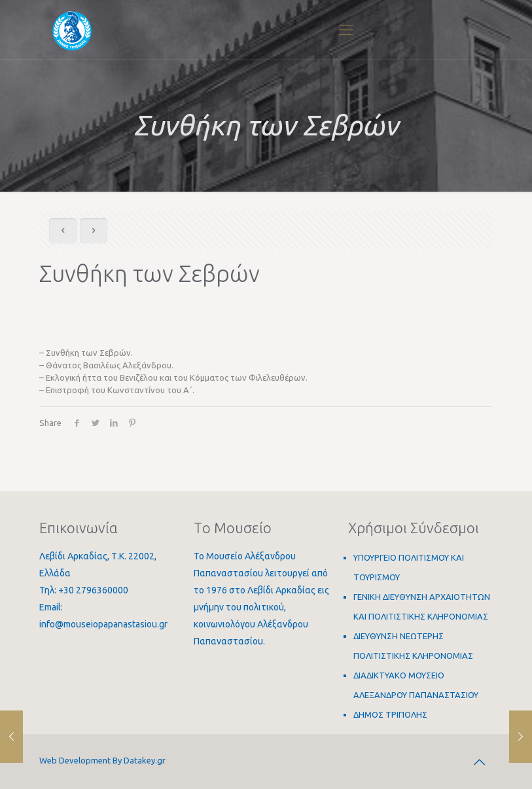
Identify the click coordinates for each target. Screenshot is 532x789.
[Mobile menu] (346, 29)
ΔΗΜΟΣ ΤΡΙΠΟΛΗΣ (390, 714)
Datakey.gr (145, 760)
